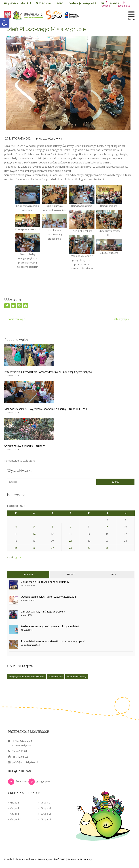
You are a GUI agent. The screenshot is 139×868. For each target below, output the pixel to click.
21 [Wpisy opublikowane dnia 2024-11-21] (71, 541)
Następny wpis (122, 319)
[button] (5, 23)
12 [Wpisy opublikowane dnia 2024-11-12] (34, 534)
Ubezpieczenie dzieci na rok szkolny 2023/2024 (48, 597)
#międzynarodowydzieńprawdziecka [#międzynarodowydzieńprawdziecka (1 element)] (26, 677)
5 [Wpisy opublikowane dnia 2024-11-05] (34, 527)
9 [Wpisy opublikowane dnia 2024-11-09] (107, 527)
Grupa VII (45, 814)
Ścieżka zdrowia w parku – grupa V (25, 446)
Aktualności (46, 139)
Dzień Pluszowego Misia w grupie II (47, 29)
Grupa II (58, 139)
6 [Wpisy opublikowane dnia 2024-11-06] (52, 527)
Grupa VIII (45, 819)
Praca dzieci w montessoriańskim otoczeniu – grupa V (53, 641)
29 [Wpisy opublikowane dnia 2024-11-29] (89, 548)
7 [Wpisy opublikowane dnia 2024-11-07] (71, 527)
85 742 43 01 (44, 3)
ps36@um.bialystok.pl (18, 3)
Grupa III (14, 814)
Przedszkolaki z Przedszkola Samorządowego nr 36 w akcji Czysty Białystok (49, 372)
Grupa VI (45, 808)
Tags (113, 575)
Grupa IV (14, 819)
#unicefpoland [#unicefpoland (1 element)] (56, 677)
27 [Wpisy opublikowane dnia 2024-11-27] (52, 548)
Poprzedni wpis (15, 319)
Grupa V (44, 802)
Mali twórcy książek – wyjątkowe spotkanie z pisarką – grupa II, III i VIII (46, 409)
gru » (18, 557)
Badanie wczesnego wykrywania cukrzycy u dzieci (50, 626)
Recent (71, 575)
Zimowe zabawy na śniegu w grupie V (43, 611)
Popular (28, 575)
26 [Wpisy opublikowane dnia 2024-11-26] (34, 548)
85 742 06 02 (20, 757)
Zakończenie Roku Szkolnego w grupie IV (45, 582)
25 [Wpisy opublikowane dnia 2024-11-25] (16, 548)
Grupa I (13, 802)
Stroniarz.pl (86, 859)
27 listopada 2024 (19, 138)
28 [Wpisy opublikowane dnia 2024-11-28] (71, 548)
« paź (10, 557)
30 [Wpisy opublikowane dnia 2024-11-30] (107, 548)
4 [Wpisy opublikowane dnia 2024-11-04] (16, 527)
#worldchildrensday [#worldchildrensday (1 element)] (77, 677)
